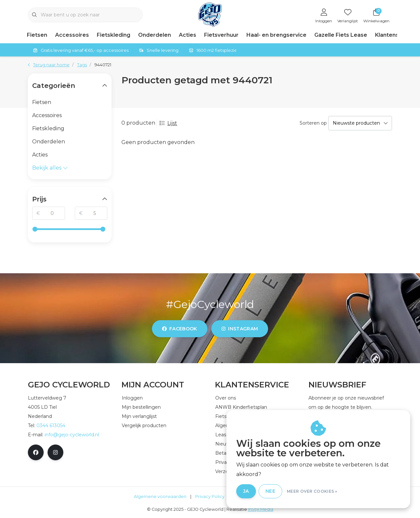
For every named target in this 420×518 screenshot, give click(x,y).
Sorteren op (313, 123)
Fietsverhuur (221, 35)
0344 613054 (51, 425)
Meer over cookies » (312, 491)
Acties (188, 35)
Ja (246, 491)
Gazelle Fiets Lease (341, 35)
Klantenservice (395, 35)
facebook (180, 329)
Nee (270, 491)
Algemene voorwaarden (160, 497)
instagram (240, 329)
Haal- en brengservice (276, 35)
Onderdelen (155, 35)
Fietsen (37, 35)
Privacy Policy (210, 497)
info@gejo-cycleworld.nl (72, 435)
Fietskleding (114, 35)
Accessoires (72, 35)
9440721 (103, 65)
